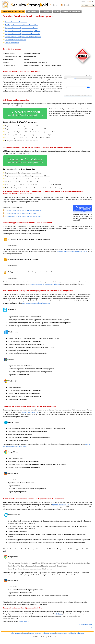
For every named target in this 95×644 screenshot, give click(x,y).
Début (12, 633)
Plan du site (81, 633)
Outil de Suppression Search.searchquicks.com (36, 303)
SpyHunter (59, 614)
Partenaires (19, 633)
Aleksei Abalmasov (25, 621)
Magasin (25, 633)
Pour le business (32, 11)
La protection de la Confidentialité (66, 633)
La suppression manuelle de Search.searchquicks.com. (21, 213)
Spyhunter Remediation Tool (30, 412)
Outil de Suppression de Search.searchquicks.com (72, 251)
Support (31, 633)
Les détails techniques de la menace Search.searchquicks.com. (23, 210)
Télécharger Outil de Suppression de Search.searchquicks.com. (24, 216)
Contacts (52, 633)
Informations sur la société (71, 11)
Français (90, 1)
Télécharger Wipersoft (25, 113)
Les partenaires (46, 11)
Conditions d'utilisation (42, 633)
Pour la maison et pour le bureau (13, 11)
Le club (57, 11)
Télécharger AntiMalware (25, 161)
